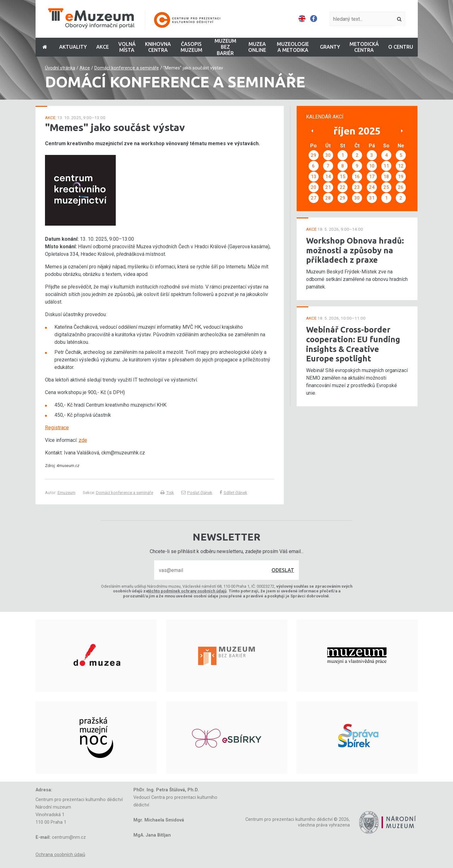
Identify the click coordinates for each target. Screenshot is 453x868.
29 (314, 155)
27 (314, 198)
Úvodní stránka (60, 68)
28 (328, 198)
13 (314, 177)
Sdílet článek (233, 492)
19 (401, 177)
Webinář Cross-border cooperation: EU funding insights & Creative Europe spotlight (353, 344)
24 (372, 187)
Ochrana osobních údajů (60, 855)
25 (386, 187)
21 (328, 187)
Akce (85, 68)
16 (357, 177)
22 (343, 187)
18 (386, 177)
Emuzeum (67, 492)
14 (328, 177)
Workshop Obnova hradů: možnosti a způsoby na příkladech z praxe (355, 250)
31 (372, 198)
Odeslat (283, 570)
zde (83, 440)
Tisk (167, 492)
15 (343, 177)
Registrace (57, 428)
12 (401, 166)
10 (372, 166)
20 (314, 187)
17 (372, 177)
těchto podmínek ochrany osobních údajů (187, 591)
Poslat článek (197, 492)
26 (401, 187)
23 (357, 187)
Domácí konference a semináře (127, 68)
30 (328, 155)
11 (386, 166)
